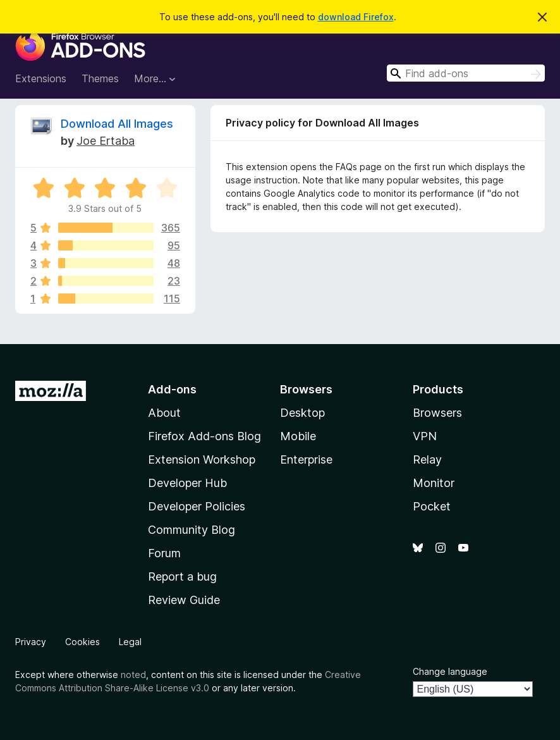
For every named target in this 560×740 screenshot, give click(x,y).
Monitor (434, 483)
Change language (450, 671)
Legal (130, 642)
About (164, 413)
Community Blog (192, 530)
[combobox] (466, 73)
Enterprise (306, 459)
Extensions (41, 78)
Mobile (298, 436)
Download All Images (117, 124)
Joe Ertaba (106, 141)
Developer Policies (197, 506)
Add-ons (172, 389)
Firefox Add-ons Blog (204, 436)
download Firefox (356, 17)
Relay (427, 459)
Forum (164, 553)
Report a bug (182, 577)
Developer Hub (187, 483)
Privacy (31, 642)
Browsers (437, 413)
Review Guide (184, 600)
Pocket (432, 506)
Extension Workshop (202, 459)
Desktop (302, 413)
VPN (425, 436)
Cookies (82, 642)
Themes (100, 78)
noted (133, 675)
